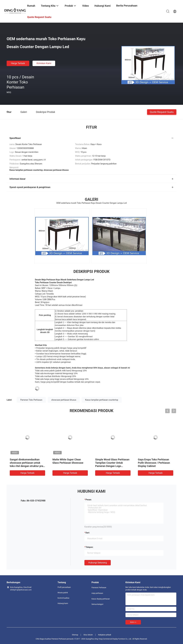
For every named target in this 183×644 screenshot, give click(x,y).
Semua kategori (97, 604)
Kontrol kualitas (63, 598)
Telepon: (89, 547)
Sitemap (75, 635)
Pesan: (89, 500)
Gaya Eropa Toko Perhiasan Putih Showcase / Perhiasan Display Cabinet (154, 463)
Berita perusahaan (127, 6)
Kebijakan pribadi (105, 635)
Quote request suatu (162, 112)
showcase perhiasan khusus (64, 400)
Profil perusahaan (64, 587)
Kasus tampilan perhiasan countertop (102, 400)
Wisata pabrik (63, 593)
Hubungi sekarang (98, 563)
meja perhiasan (97, 593)
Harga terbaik (18, 63)
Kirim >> (133, 622)
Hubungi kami (63, 603)
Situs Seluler (88, 635)
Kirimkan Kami (44, 63)
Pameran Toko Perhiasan (31, 400)
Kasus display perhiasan (101, 599)
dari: (88, 533)
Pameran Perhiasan (99, 588)
